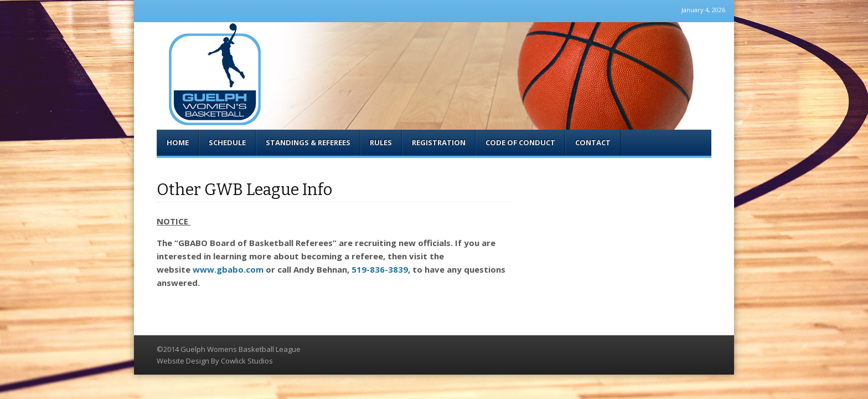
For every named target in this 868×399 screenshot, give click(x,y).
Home (178, 142)
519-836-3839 (380, 269)
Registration (439, 142)
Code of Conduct (520, 142)
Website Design (183, 361)
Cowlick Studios (247, 361)
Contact (593, 142)
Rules (381, 142)
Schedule (227, 142)
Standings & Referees (308, 142)
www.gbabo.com (228, 269)
